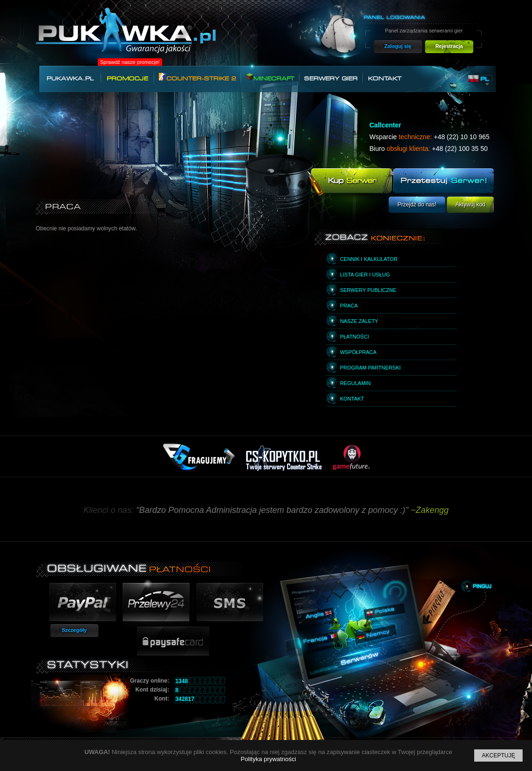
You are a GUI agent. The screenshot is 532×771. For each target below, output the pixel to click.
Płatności (354, 337)
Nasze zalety (359, 321)
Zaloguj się (398, 46)
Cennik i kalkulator (368, 259)
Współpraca (358, 352)
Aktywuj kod (470, 205)
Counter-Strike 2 (197, 77)
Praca (349, 306)
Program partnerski (370, 368)
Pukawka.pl (70, 79)
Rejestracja (449, 46)
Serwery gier (331, 79)
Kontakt (385, 79)
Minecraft (270, 77)
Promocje (127, 79)
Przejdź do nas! (417, 205)
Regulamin (355, 383)
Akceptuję (498, 755)
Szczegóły (74, 630)
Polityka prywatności (268, 759)
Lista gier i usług (365, 275)
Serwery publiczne (368, 290)
